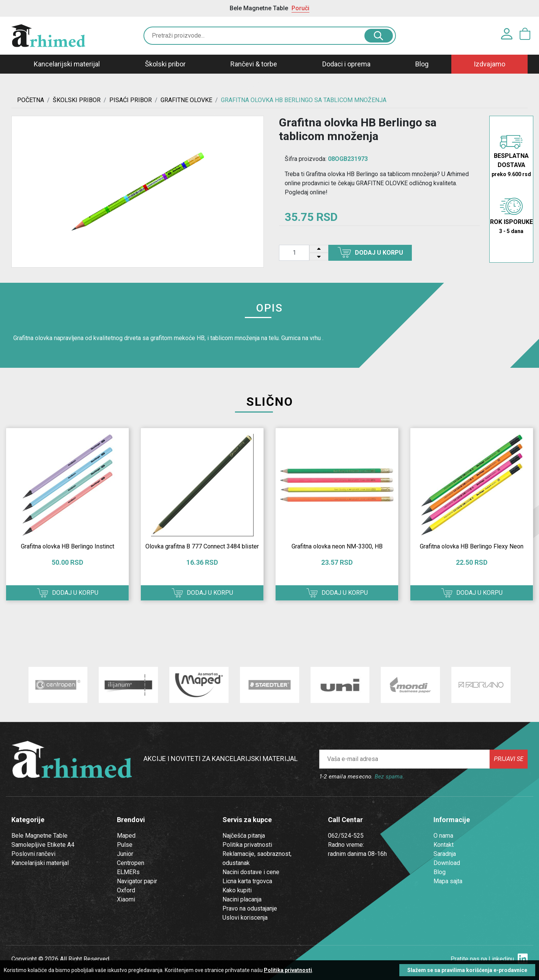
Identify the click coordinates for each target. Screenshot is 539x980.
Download (447, 863)
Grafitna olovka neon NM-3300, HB (337, 546)
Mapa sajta (448, 881)
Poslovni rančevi (33, 854)
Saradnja (445, 854)
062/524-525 (346, 836)
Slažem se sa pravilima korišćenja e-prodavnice (467, 970)
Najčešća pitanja (244, 836)
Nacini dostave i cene (251, 872)
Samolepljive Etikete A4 (43, 845)
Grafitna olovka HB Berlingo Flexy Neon (472, 546)
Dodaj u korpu (370, 252)
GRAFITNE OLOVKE (186, 100)
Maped (126, 836)
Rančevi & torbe (254, 64)
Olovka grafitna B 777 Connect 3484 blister (202, 546)
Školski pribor (165, 64)
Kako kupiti (237, 890)
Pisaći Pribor (131, 100)
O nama (443, 836)
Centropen (131, 863)
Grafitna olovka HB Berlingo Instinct (68, 546)
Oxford (126, 890)
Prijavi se (509, 759)
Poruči (300, 8)
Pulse (125, 845)
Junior (125, 854)
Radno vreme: (346, 845)
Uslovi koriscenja (245, 918)
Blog (422, 64)
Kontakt (444, 845)
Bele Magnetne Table (39, 836)
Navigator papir (137, 881)
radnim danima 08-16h (357, 854)
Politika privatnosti (247, 845)
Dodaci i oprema (346, 64)
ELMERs (128, 872)
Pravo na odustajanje (250, 908)
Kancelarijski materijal (67, 64)
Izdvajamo (489, 64)
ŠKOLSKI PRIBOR (77, 100)
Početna (31, 100)
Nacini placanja (242, 899)
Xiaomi (126, 899)
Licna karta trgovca (247, 881)
